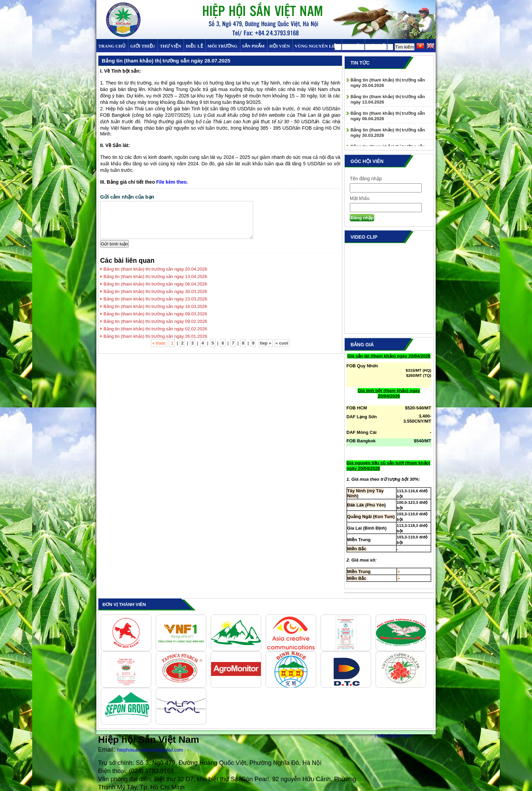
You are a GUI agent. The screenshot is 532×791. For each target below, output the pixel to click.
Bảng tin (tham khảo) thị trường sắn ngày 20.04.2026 (155, 269)
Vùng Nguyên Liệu (317, 46)
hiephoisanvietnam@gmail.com (150, 750)
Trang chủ (112, 46)
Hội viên (280, 46)
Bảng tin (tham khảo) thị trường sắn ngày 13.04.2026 (155, 277)
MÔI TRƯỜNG (223, 46)
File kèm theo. (172, 182)
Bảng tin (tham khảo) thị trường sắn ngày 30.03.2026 (155, 291)
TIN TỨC (353, 46)
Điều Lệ (194, 46)
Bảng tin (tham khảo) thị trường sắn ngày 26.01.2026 (155, 336)
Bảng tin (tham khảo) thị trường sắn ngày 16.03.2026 (155, 306)
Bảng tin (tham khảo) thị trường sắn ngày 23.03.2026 (155, 299)
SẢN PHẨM (253, 46)
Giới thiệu (143, 46)
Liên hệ (376, 46)
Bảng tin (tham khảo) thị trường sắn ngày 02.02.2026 (155, 329)
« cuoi (282, 343)
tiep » (266, 343)
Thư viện (170, 46)
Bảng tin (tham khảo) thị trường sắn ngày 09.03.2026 (155, 314)
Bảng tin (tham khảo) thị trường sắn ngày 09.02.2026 (155, 321)
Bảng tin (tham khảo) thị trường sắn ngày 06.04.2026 (155, 284)
